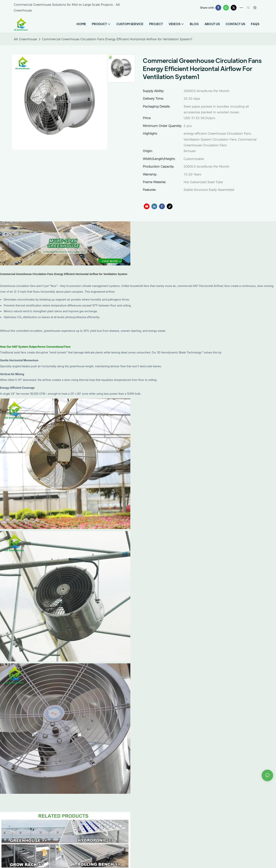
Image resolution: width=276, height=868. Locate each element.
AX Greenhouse (25, 39)
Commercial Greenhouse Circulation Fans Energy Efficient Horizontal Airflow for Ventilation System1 (117, 39)
